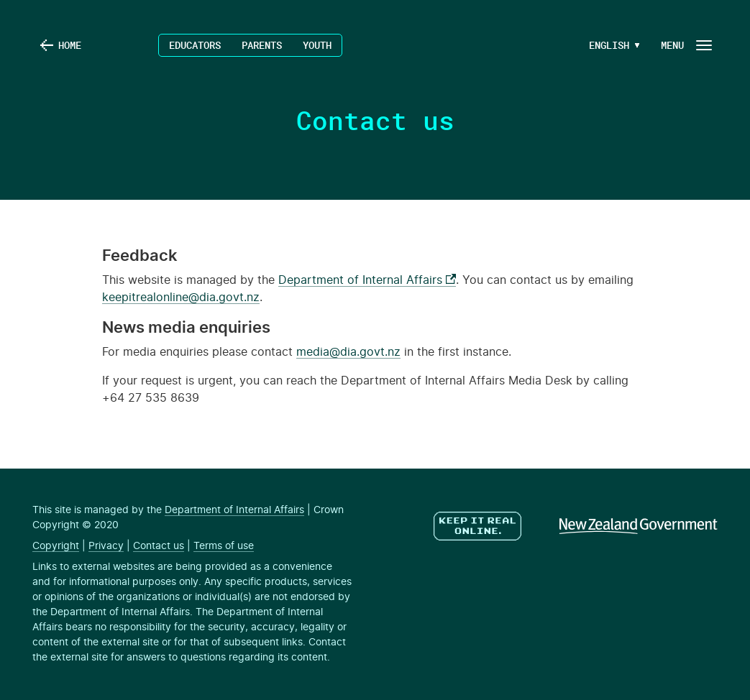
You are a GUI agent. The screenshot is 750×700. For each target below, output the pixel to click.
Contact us (159, 546)
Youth (317, 45)
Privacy (106, 546)
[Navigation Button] (685, 45)
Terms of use (224, 546)
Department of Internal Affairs (367, 280)
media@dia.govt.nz (348, 352)
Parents (262, 45)
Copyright (56, 546)
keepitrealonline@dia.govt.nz (181, 298)
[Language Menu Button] (609, 45)
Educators (195, 45)
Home (70, 45)
